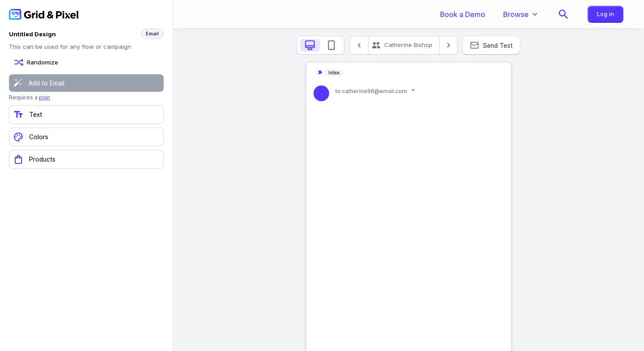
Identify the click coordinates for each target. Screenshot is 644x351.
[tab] (310, 45)
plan (44, 97)
